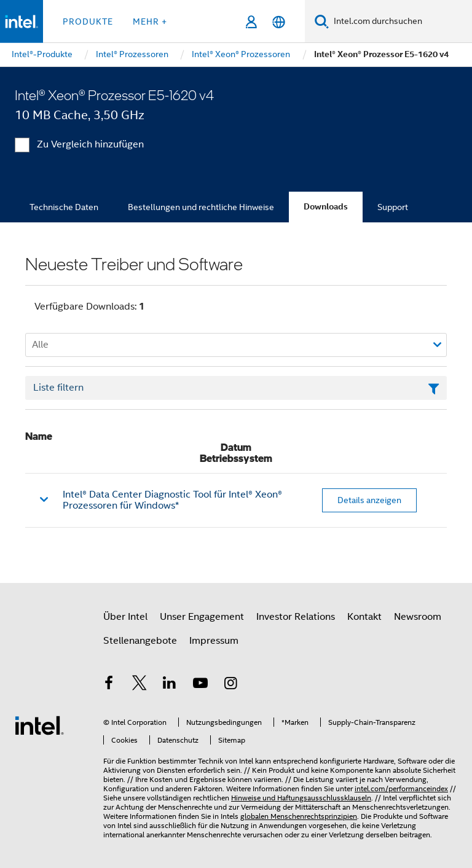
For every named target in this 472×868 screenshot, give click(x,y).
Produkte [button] (88, 22)
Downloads (326, 207)
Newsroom (418, 617)
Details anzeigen (369, 500)
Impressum (214, 641)
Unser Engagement (202, 617)
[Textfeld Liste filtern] (236, 388)
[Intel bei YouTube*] (200, 685)
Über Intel (125, 617)
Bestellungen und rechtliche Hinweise (201, 207)
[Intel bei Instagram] (230, 685)
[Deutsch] (279, 22)
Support (393, 207)
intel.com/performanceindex (401, 788)
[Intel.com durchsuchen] (400, 22)
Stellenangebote (140, 641)
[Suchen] (322, 21)
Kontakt (364, 617)
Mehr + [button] (150, 22)
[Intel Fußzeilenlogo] (39, 725)
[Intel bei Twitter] (140, 685)
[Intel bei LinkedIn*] (170, 685)
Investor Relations (296, 617)
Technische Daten (64, 207)
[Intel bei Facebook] (109, 685)
